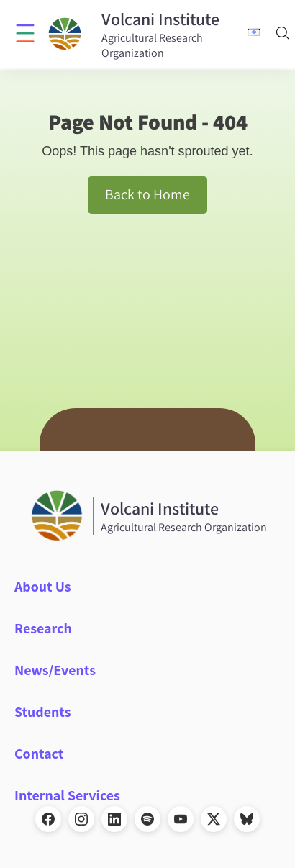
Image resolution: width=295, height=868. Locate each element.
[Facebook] (48, 819)
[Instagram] (81, 819)
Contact (39, 754)
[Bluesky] (247, 819)
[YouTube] (181, 819)
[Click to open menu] (25, 32)
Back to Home (147, 194)
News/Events (55, 670)
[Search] (283, 34)
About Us (43, 587)
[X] (214, 819)
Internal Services (67, 795)
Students (43, 712)
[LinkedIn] (114, 819)
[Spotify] (147, 819)
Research (43, 628)
